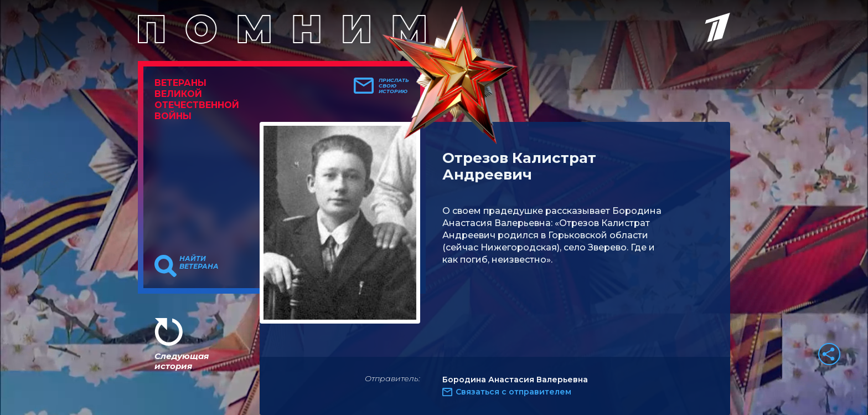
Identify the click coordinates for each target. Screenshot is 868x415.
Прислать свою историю (394, 86)
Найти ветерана (199, 263)
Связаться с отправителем (513, 392)
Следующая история (182, 361)
